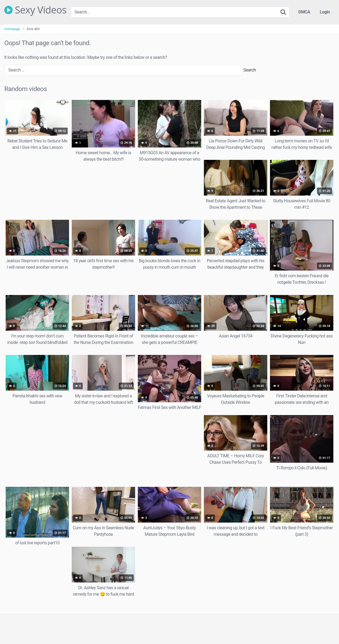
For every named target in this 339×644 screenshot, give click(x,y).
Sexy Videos (35, 10)
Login (325, 12)
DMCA (304, 12)
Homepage (12, 29)
